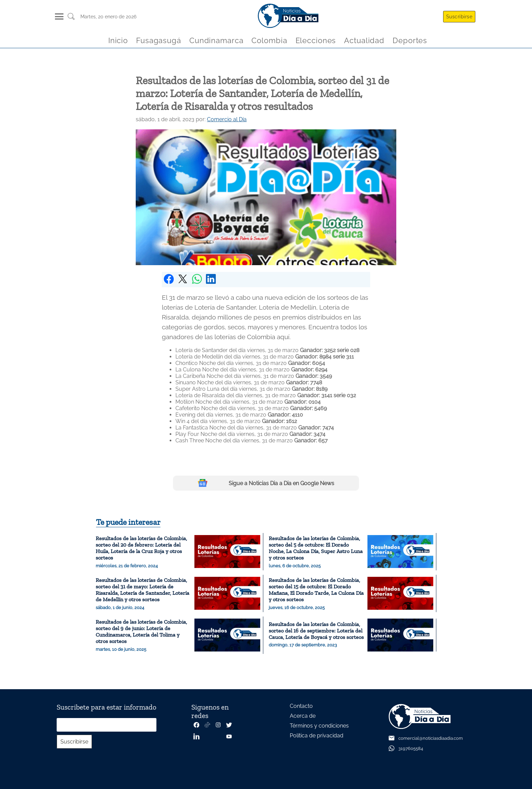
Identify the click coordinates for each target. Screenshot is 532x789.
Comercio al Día (227, 119)
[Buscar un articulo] (71, 19)
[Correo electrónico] (107, 725)
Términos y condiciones (319, 726)
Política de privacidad (317, 736)
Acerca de (303, 716)
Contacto (301, 706)
